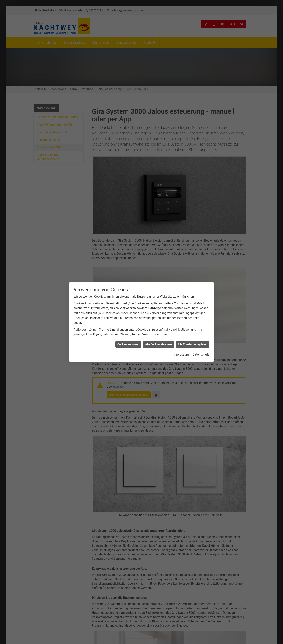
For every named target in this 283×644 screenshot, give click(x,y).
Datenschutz (201, 354)
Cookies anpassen (128, 343)
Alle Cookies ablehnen (159, 343)
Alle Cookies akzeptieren (193, 343)
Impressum (181, 354)
